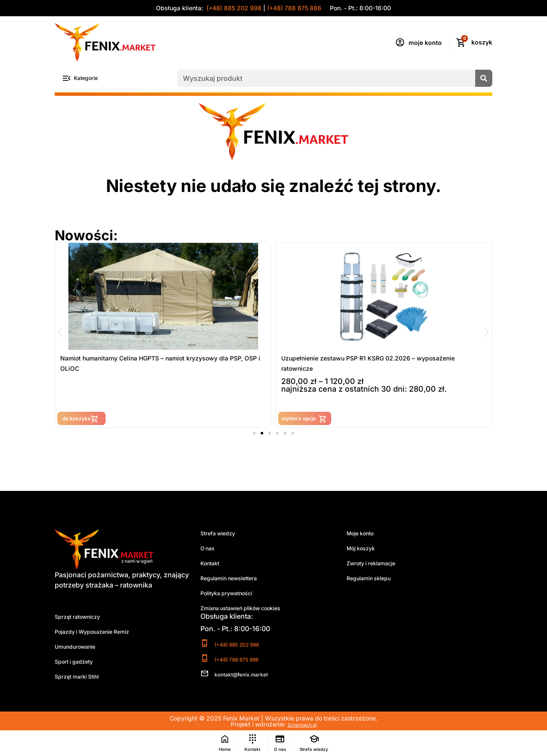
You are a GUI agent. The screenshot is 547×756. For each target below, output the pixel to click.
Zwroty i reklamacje (378, 565)
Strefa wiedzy (222, 535)
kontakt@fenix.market (252, 675)
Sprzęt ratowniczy (84, 618)
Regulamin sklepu (375, 580)
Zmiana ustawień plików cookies (253, 610)
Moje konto (365, 535)
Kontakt (213, 565)
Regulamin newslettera (237, 580)
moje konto (425, 43)
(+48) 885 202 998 (233, 8)
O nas (210, 550)
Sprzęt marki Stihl (83, 678)
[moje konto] (400, 42)
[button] (60, 333)
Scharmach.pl (302, 725)
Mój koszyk (365, 550)
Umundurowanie (82, 648)
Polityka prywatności (234, 595)
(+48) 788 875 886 (294, 8)
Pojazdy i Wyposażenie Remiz (103, 633)
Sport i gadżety (79, 663)
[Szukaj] (484, 79)
